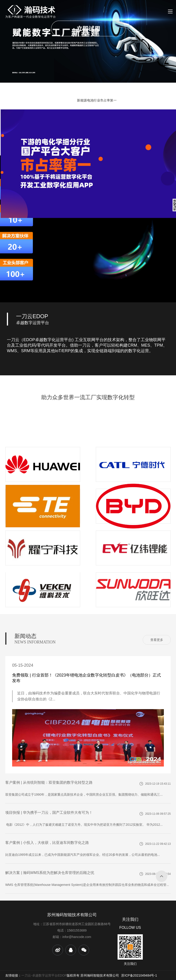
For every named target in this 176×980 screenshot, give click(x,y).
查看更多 (157, 640)
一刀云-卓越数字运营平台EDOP (44, 975)
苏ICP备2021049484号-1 (139, 975)
